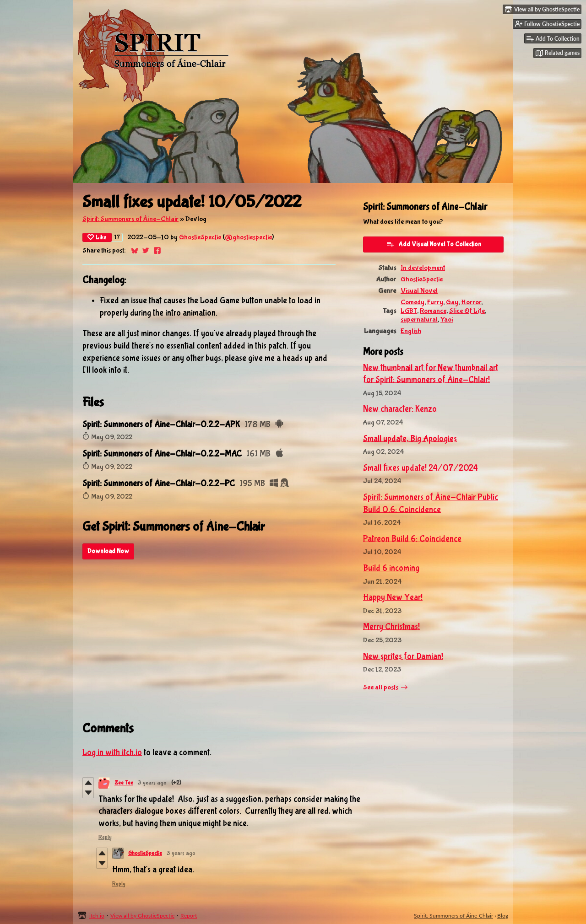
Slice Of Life (467, 311)
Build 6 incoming (391, 568)
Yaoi (447, 320)
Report (189, 916)
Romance (433, 311)
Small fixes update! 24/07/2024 (421, 468)
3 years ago (152, 783)
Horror (471, 302)
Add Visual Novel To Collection (434, 244)
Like (97, 237)
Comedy (412, 302)
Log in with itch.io (112, 752)
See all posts (381, 687)
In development (423, 268)
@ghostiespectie (248, 237)
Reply (105, 837)
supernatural (419, 320)
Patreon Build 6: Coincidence (412, 539)
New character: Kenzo (400, 409)
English (411, 331)
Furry (435, 302)
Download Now (108, 551)
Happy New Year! (393, 597)
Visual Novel (419, 291)
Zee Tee (124, 783)
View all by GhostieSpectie (142, 916)
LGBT (409, 311)
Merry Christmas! (391, 627)
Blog (503, 916)
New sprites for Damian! (403, 656)
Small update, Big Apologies (410, 439)
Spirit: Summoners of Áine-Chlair (130, 219)
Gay (452, 302)
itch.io (97, 916)
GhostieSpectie (200, 237)
